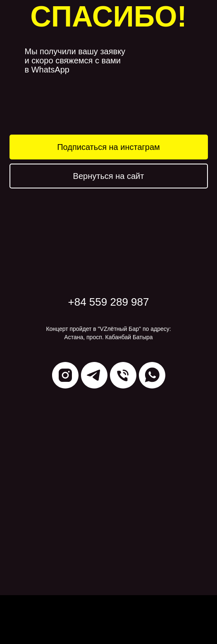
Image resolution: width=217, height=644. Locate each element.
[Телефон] (123, 375)
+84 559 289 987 (109, 302)
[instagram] (65, 375)
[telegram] (94, 375)
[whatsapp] (152, 375)
